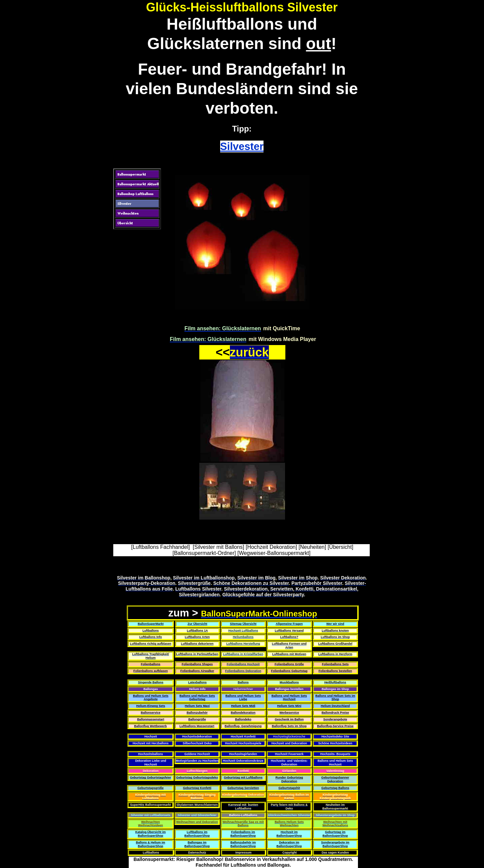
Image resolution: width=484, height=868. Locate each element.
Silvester (242, 146)
